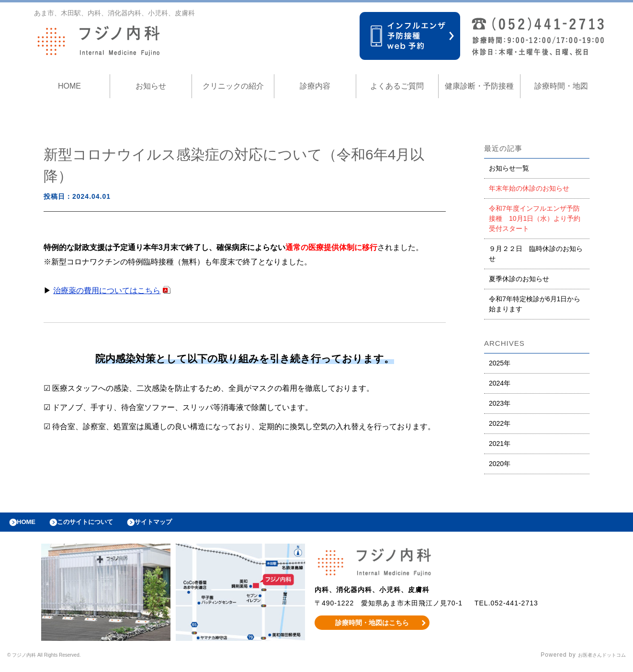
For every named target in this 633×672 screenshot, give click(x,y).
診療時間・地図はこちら (372, 627)
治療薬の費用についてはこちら (107, 290)
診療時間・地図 (561, 86)
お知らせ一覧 (509, 168)
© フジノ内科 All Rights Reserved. (58, 660)
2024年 (500, 383)
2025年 (500, 363)
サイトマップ (175, 524)
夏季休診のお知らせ (519, 279)
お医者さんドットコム (595, 660)
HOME (69, 86)
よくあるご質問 (397, 86)
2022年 (500, 423)
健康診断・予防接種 (479, 86)
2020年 (500, 464)
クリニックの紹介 (233, 86)
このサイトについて (97, 524)
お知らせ (151, 86)
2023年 (500, 403)
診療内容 (315, 86)
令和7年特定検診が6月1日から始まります (535, 304)
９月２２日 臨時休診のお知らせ (536, 254)
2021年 (500, 444)
